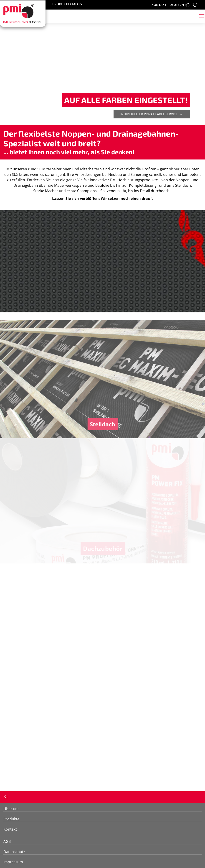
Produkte (11, 819)
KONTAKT (159, 5)
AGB (7, 841)
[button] (195, 5)
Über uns (11, 809)
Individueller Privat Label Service (152, 114)
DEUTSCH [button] (180, 5)
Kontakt (10, 829)
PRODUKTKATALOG (67, 4)
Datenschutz (14, 852)
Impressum (13, 862)
